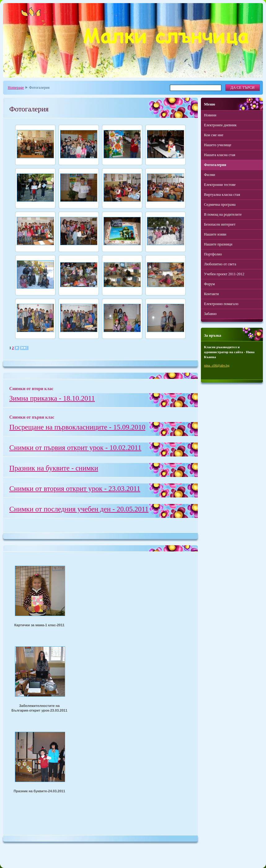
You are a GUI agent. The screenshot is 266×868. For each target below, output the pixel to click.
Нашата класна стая (220, 155)
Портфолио (213, 254)
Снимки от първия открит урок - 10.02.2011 (75, 447)
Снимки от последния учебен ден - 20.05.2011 (79, 509)
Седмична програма (220, 205)
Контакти (211, 294)
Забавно (210, 314)
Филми (210, 175)
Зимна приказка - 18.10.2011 (52, 398)
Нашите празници (218, 244)
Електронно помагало (221, 304)
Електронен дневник (220, 125)
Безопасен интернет (220, 224)
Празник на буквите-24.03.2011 (39, 791)
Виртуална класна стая (222, 195)
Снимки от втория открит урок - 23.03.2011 (75, 488)
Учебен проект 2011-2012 (224, 274)
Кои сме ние (214, 135)
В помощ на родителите (223, 214)
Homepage (16, 88)
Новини (210, 115)
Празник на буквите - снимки (54, 468)
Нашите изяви (215, 234)
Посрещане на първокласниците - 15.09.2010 (77, 427)
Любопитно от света (220, 264)
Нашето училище (218, 145)
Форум (209, 284)
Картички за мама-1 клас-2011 (39, 625)
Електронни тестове (220, 185)
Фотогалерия (215, 165)
